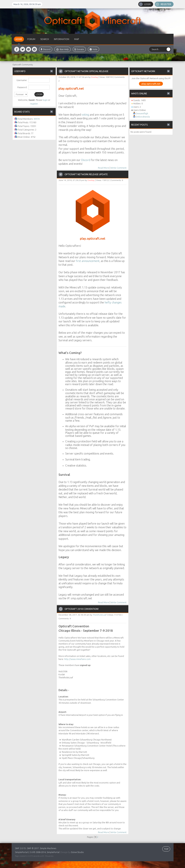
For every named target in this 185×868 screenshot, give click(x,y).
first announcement (88, 261)
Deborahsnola (143, 117)
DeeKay (95, 77)
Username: (22, 80)
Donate (79, 49)
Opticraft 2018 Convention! (82, 609)
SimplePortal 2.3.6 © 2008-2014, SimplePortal (37, 852)
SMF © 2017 (33, 848)
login (45, 100)
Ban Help (62, 49)
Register (166, 4)
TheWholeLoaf (100, 615)
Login (147, 4)
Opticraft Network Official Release (87, 71)
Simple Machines (48, 848)
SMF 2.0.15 (20, 848)
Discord (46, 49)
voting (85, 115)
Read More (104, 168)
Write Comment (119, 168)
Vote (94, 49)
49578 (37, 119)
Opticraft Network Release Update (86, 174)
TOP (166, 849)
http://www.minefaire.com (77, 659)
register (34, 104)
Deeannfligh (142, 113)
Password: (22, 87)
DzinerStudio (77, 852)
